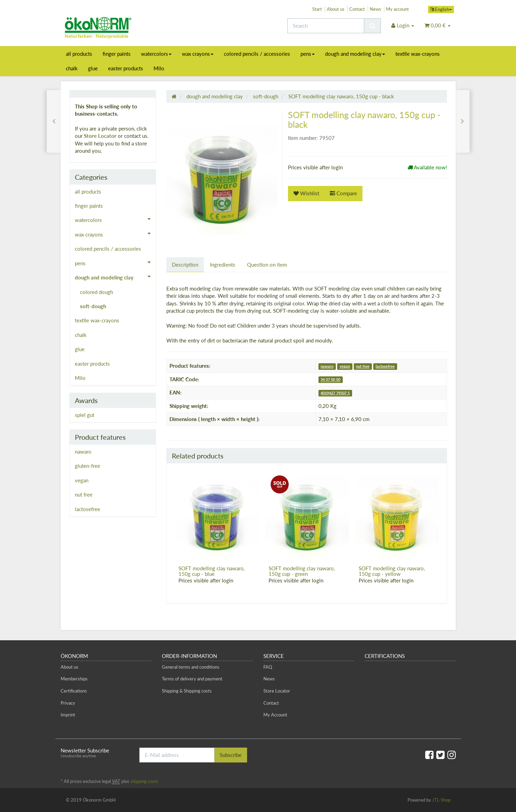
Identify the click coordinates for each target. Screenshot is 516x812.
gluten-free (88, 466)
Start (317, 9)
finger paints (117, 54)
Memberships (74, 679)
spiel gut (85, 415)
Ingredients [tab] (223, 265)
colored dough (97, 292)
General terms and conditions (191, 667)
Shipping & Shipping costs (187, 691)
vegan (345, 366)
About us (336, 9)
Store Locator (100, 136)
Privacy (68, 703)
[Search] (326, 26)
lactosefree (385, 366)
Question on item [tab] (267, 265)
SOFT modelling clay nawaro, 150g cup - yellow (392, 571)
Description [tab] (185, 265)
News (375, 9)
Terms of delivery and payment (192, 679)
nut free (363, 366)
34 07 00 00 (330, 380)
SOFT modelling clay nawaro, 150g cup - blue (212, 571)
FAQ (268, 667)
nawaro (327, 366)
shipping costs (144, 781)
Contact (357, 9)
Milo (159, 68)
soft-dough (93, 306)
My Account (275, 715)
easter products (126, 68)
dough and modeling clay (355, 54)
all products (79, 54)
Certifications (74, 691)
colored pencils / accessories (257, 54)
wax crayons (198, 54)
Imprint (68, 715)
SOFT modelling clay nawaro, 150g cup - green (302, 571)
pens (308, 54)
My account (397, 9)
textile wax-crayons (418, 54)
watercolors (156, 54)
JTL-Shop (441, 800)
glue (93, 68)
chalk (72, 68)
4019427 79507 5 (335, 393)
